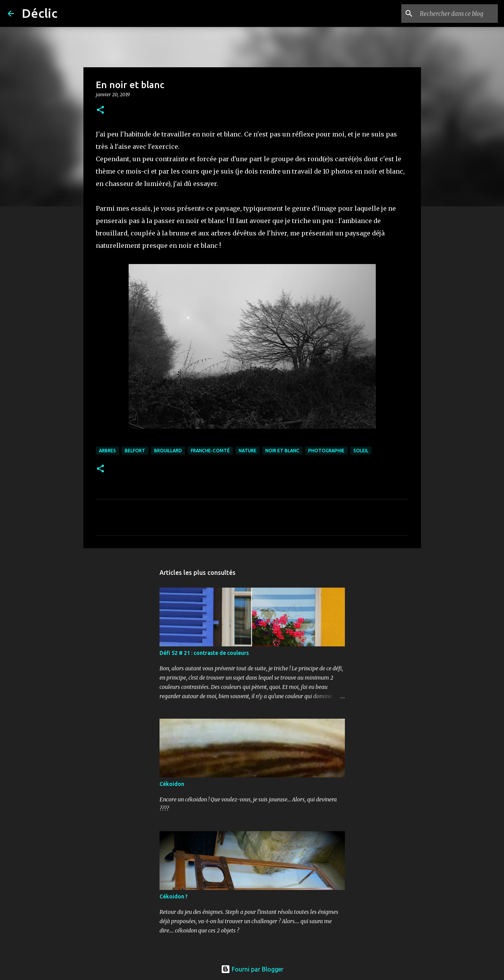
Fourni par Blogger (252, 969)
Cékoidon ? (174, 896)
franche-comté (210, 451)
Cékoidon (172, 784)
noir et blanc (282, 451)
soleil (361, 451)
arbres (107, 451)
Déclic (40, 13)
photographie (326, 451)
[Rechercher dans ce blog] (457, 14)
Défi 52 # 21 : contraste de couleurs (204, 653)
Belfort (135, 451)
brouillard (168, 451)
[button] (100, 110)
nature (248, 451)
